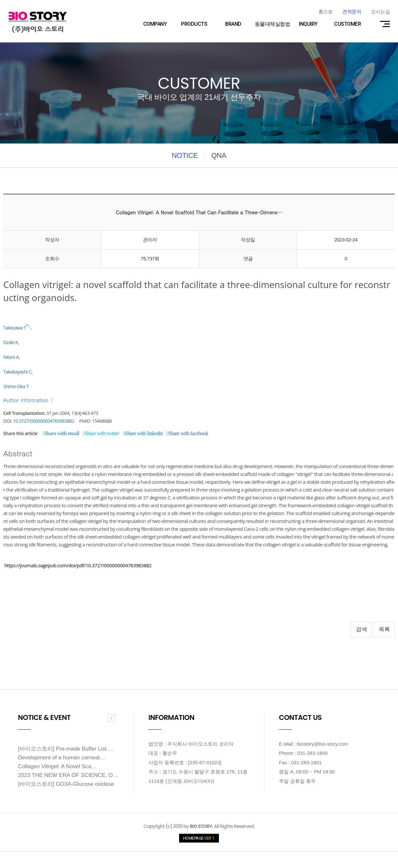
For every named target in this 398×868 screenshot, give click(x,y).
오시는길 (380, 12)
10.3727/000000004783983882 (44, 421)
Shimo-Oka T (16, 386)
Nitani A (11, 357)
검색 (361, 629)
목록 (384, 629)
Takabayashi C (17, 372)
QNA (219, 155)
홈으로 (326, 12)
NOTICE (185, 155)
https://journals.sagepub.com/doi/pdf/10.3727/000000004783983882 (78, 565)
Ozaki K (11, 342)
